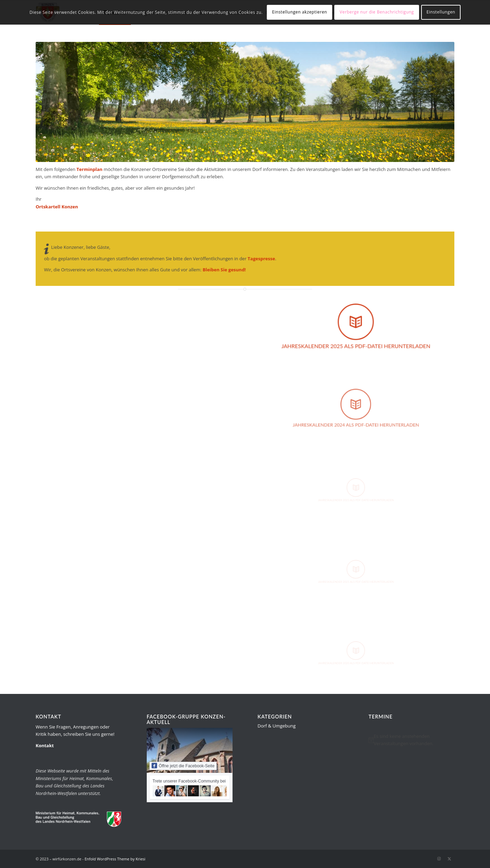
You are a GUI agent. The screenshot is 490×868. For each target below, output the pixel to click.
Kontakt (45, 745)
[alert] (411, 740)
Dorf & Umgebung (276, 726)
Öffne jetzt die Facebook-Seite (183, 766)
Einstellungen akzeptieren (300, 12)
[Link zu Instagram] (439, 859)
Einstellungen (441, 12)
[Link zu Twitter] (449, 859)
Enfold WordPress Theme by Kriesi (115, 859)
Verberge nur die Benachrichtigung (377, 12)
